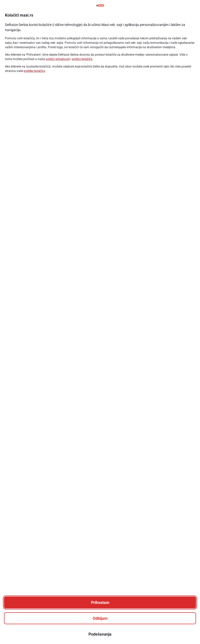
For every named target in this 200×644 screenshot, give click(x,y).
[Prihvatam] (100, 602)
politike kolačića (34, 71)
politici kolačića (82, 59)
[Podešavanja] (100, 634)
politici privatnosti (58, 59)
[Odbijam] (100, 618)
